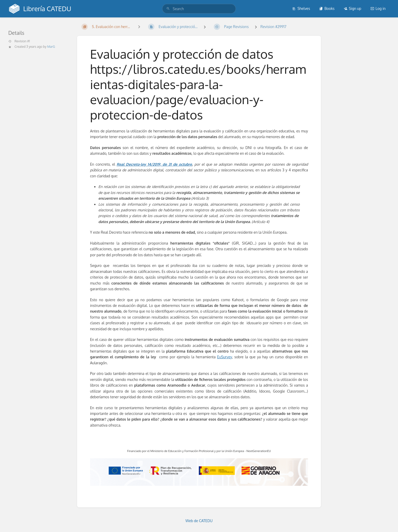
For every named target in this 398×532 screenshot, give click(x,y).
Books (327, 8)
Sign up (352, 8)
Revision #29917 (273, 27)
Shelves (301, 8)
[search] (199, 9)
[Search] (168, 9)
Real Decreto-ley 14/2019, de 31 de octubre (154, 164)
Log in (378, 8)
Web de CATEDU (199, 521)
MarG (51, 47)
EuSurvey (225, 357)
